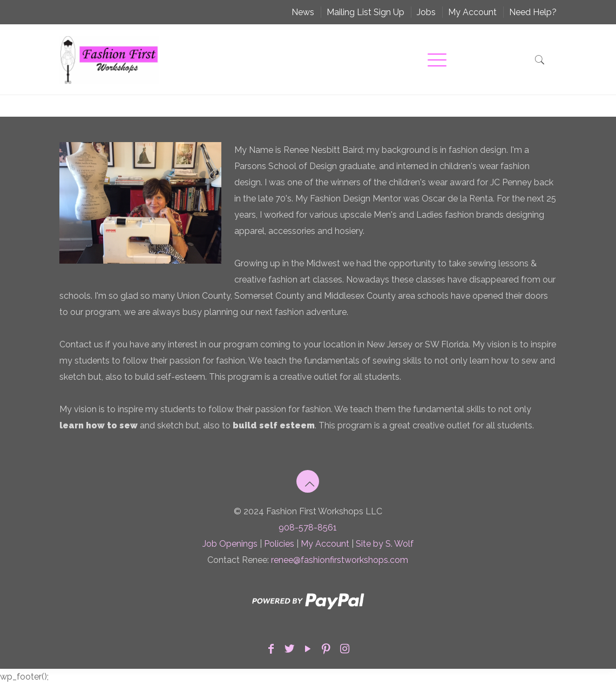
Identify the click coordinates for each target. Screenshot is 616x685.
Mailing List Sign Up (365, 12)
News (303, 12)
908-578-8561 (308, 528)
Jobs (426, 12)
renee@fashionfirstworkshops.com (340, 560)
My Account (472, 12)
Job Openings (230, 544)
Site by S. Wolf (385, 544)
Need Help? (533, 12)
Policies (279, 544)
